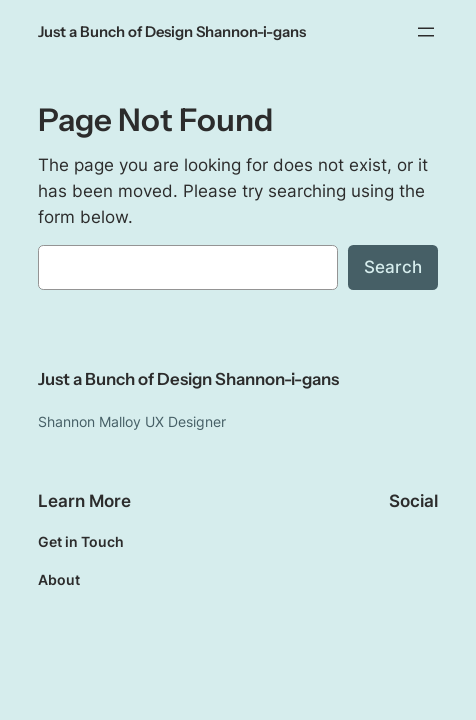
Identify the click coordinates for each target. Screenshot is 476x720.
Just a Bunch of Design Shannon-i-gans (172, 32)
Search (393, 267)
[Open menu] (426, 32)
